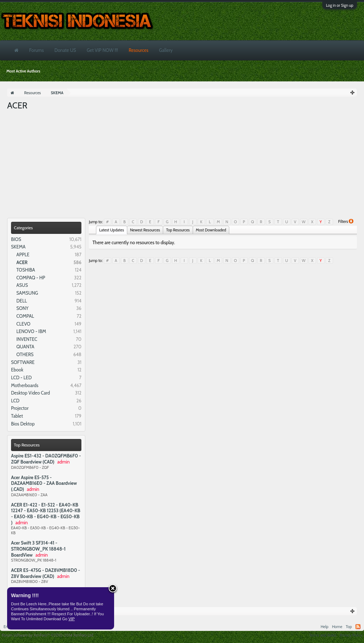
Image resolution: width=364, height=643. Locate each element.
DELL (22, 301)
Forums (36, 50)
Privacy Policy (351, 635)
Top (349, 627)
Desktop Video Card (31, 393)
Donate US (65, 50)
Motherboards (25, 385)
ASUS (22, 285)
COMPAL (25, 316)
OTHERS (25, 354)
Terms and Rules (323, 635)
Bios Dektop (23, 424)
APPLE (23, 254)
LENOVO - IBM (31, 331)
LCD (15, 401)
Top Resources (27, 445)
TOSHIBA (26, 270)
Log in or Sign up (340, 5)
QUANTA (25, 347)
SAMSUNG (27, 293)
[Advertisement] (182, 165)
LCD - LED (21, 377)
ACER (22, 262)
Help (325, 627)
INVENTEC (27, 339)
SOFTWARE (23, 362)
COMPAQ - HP (31, 278)
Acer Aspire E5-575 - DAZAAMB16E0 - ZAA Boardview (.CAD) (44, 483)
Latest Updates (112, 230)
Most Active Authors (23, 71)
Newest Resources (145, 230)
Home (337, 627)
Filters (346, 221)
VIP (71, 619)
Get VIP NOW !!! (102, 50)
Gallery (166, 50)
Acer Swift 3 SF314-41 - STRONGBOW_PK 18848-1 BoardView (38, 549)
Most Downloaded (211, 230)
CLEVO (23, 324)
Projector (20, 408)
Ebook (17, 370)
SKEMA (18, 247)
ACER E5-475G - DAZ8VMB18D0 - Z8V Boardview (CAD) (45, 573)
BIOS (16, 239)
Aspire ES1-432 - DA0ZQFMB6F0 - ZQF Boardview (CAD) (46, 459)
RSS (358, 627)
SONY (22, 308)
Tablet (17, 416)
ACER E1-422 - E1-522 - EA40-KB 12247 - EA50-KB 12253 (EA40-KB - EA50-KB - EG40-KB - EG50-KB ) (46, 514)
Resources (138, 50)
